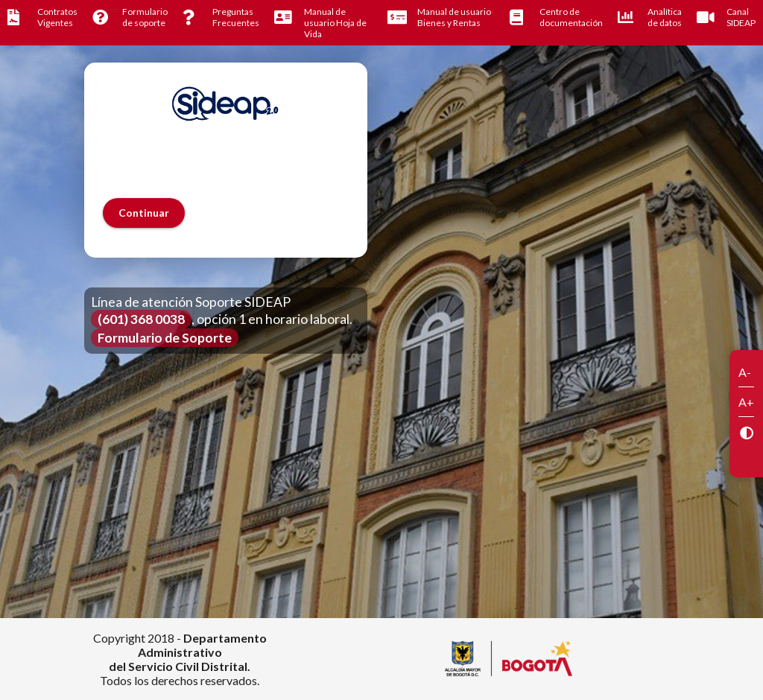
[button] (144, 213)
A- (745, 372)
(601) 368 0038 (141, 319)
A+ (746, 402)
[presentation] (216, 169)
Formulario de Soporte (165, 338)
